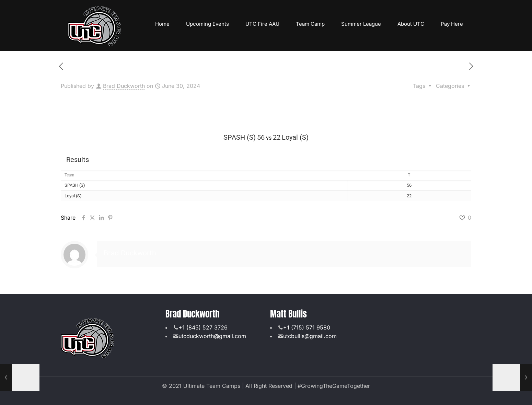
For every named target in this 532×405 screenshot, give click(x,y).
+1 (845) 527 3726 (203, 327)
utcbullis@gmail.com (310, 336)
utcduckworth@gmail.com (212, 336)
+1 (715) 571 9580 (307, 327)
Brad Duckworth (124, 86)
